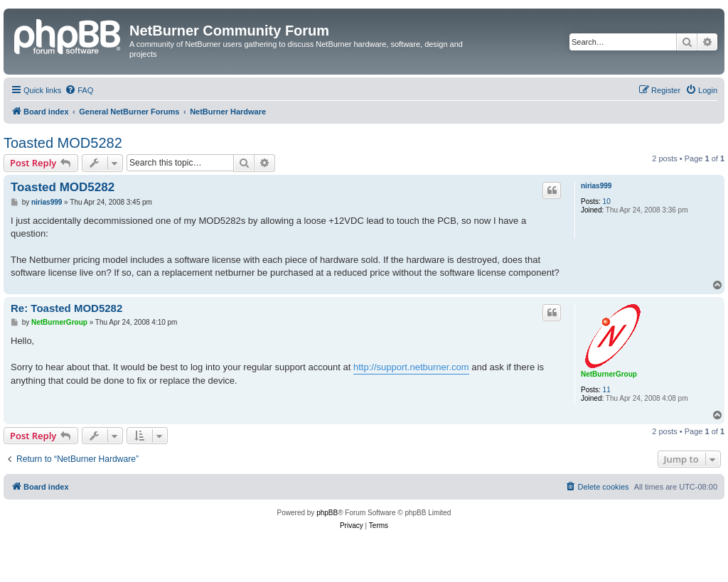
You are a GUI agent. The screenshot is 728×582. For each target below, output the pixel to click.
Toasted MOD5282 (63, 143)
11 (607, 390)
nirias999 (596, 186)
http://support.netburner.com (411, 367)
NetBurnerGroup (609, 374)
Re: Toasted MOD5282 (66, 308)
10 (607, 201)
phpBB (327, 513)
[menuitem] (79, 90)
